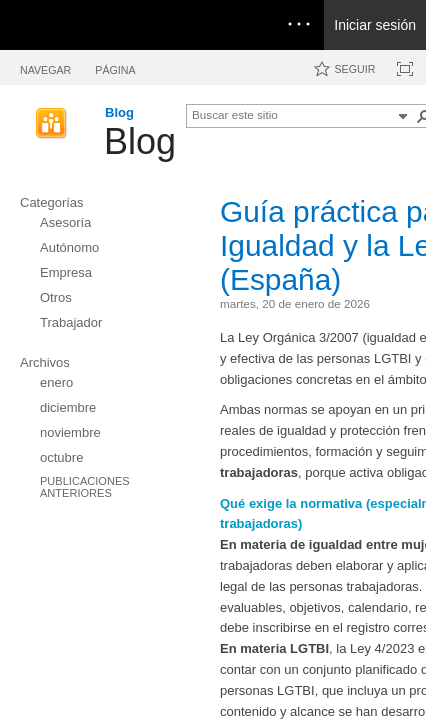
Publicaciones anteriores (85, 487)
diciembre (68, 407)
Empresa (66, 272)
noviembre (70, 432)
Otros (56, 297)
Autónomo (69, 247)
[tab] (45, 66)
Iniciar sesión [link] (375, 25)
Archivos (45, 362)
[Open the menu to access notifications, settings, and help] (299, 25)
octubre (61, 457)
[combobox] (292, 114)
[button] (403, 116)
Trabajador (71, 322)
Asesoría (65, 222)
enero (56, 382)
